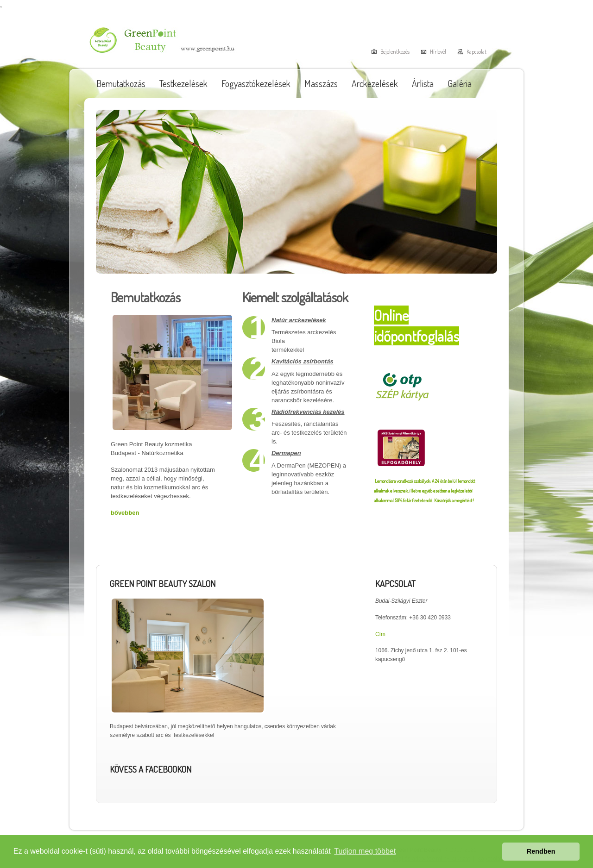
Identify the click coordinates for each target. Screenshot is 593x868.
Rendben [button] (541, 851)
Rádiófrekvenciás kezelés (308, 412)
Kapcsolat (476, 52)
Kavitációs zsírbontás (303, 361)
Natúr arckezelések (299, 320)
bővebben (125, 513)
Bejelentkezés (395, 52)
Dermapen (286, 453)
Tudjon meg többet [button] (365, 851)
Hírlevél (438, 52)
